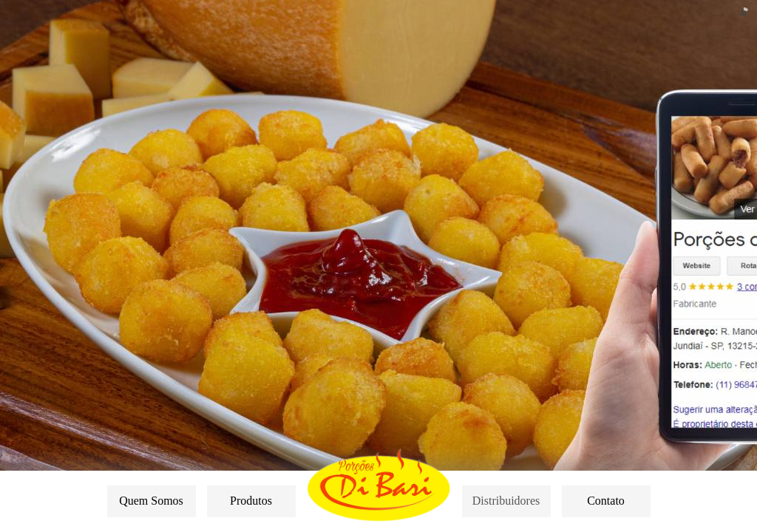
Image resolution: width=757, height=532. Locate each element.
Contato (606, 501)
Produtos (251, 501)
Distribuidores (506, 501)
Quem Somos (151, 501)
